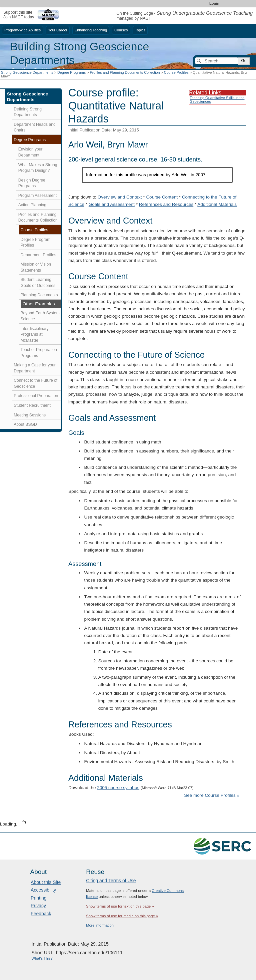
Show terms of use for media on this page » (122, 916)
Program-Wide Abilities (22, 30)
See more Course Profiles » (212, 795)
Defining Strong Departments (28, 112)
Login (214, 3)
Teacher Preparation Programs (39, 353)
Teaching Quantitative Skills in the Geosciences (217, 100)
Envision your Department (30, 152)
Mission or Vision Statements (36, 267)
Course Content (162, 197)
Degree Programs (71, 72)
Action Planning (32, 205)
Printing (38, 898)
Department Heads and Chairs (35, 127)
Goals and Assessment (112, 204)
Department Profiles (38, 255)
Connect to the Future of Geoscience (35, 383)
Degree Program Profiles (36, 243)
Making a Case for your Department (35, 368)
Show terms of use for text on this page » (120, 906)
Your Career (58, 30)
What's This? (42, 958)
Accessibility (43, 890)
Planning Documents (39, 295)
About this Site (46, 882)
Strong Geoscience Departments (27, 72)
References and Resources (166, 204)
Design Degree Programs (32, 183)
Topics (140, 30)
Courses (121, 30)
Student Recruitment (32, 405)
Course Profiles (176, 72)
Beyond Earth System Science (40, 316)
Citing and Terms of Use (111, 881)
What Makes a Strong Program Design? (38, 168)
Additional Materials (217, 204)
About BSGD (25, 424)
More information (100, 925)
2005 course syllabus (118, 788)
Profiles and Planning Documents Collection (125, 72)
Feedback (41, 914)
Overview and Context (120, 197)
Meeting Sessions (30, 415)
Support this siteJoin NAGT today (19, 15)
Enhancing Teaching (91, 30)
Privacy (38, 906)
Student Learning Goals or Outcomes (38, 283)
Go (244, 61)
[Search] (217, 61)
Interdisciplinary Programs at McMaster (35, 335)
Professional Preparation (36, 396)
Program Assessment (37, 196)
